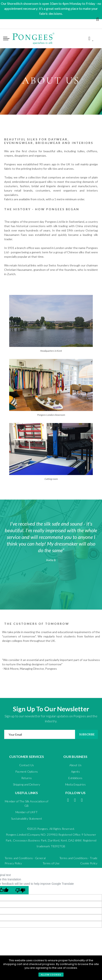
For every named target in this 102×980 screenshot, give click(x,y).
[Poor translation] (20, 890)
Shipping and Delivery (27, 784)
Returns (27, 778)
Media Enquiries (75, 784)
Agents (76, 772)
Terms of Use (51, 863)
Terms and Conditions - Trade (78, 858)
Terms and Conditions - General (25, 858)
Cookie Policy (89, 863)
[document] (51, 968)
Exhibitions (75, 778)
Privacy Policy (13, 863)
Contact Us (27, 765)
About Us (75, 765)
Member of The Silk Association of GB (26, 803)
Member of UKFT (27, 812)
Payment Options (27, 772)
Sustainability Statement (26, 819)
